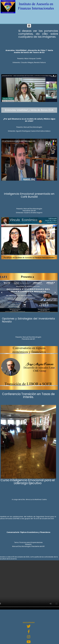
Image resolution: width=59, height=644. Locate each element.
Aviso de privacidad (29, 622)
